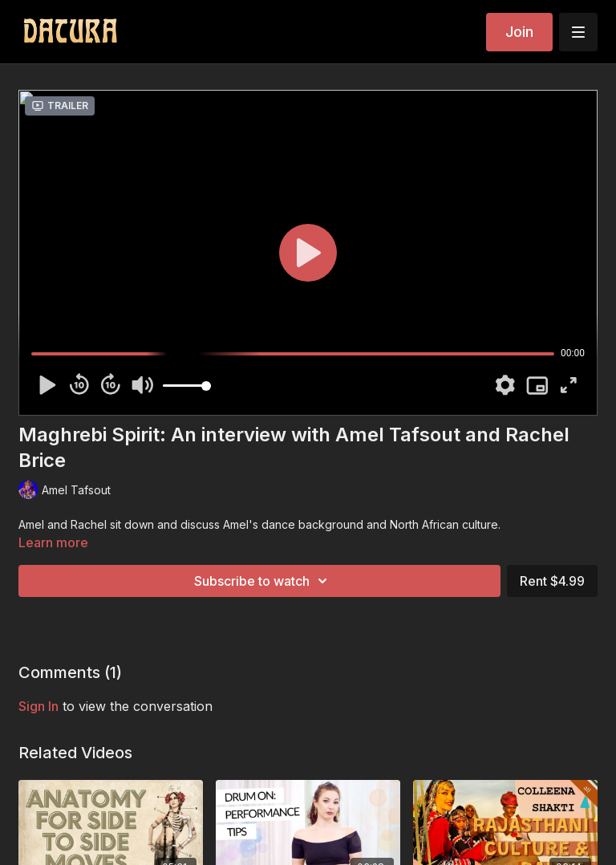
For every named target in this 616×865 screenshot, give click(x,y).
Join (519, 32)
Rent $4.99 (552, 581)
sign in (38, 706)
